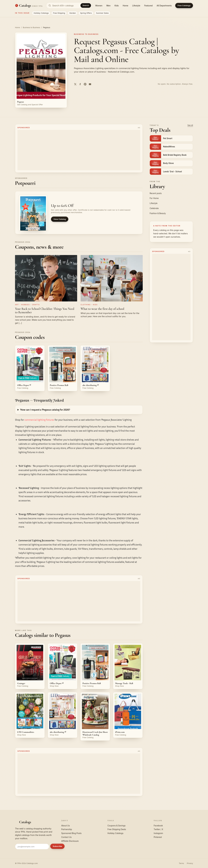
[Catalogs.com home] (29, 5)
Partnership (67, 829)
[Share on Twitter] (75, 84)
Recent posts (156, 193)
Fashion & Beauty (158, 213)
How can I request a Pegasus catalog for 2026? (45, 410)
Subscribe (57, 846)
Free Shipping (59, 13)
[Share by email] (90, 84)
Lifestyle (136, 6)
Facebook (158, 826)
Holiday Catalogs (41, 13)
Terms (181, 863)
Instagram (158, 833)
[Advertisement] (79, 150)
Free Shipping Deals (117, 829)
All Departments (164, 6)
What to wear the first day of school (102, 309)
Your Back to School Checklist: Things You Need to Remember (45, 311)
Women (99, 6)
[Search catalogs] (69, 5)
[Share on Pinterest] (85, 84)
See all (190, 125)
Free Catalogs (184, 5)
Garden (73, 13)
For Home (154, 198)
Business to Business (31, 27)
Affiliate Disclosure (70, 841)
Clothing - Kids (89, 305)
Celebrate (154, 208)
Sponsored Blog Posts (71, 833)
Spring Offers (86, 13)
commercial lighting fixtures (39, 420)
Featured (148, 6)
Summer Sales (102, 13)
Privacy (190, 863)
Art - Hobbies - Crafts (27, 305)
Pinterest (158, 837)
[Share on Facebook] (80, 84)
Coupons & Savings (116, 826)
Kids (117, 6)
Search (86, 5)
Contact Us (66, 837)
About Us (66, 826)
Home (126, 6)
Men (108, 6)
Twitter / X (158, 829)
